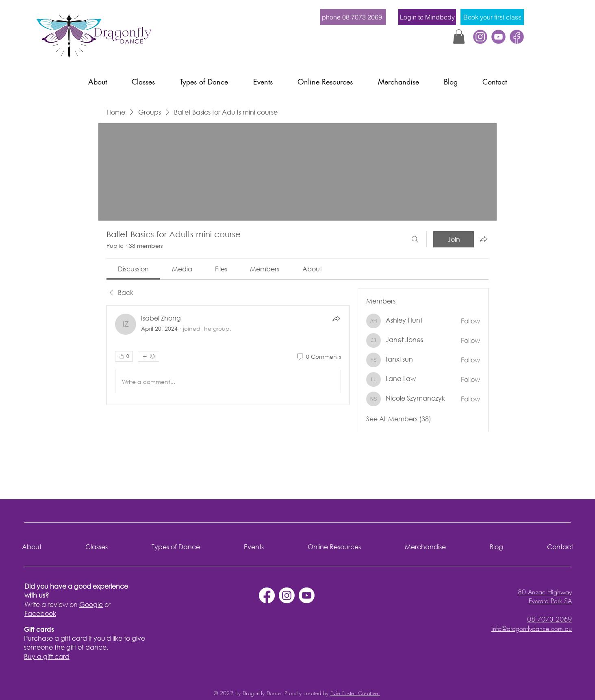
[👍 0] (124, 356)
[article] (228, 355)
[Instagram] (287, 595)
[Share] (336, 319)
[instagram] (480, 37)
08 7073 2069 (549, 619)
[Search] (415, 239)
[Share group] (484, 239)
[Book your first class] (492, 17)
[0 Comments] (318, 357)
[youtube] (498, 37)
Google (91, 604)
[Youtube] (307, 595)
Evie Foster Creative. (355, 693)
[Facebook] (517, 37)
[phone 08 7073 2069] (353, 17)
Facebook (40, 613)
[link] (133, 269)
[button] (459, 37)
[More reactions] (149, 356)
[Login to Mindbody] (427, 17)
